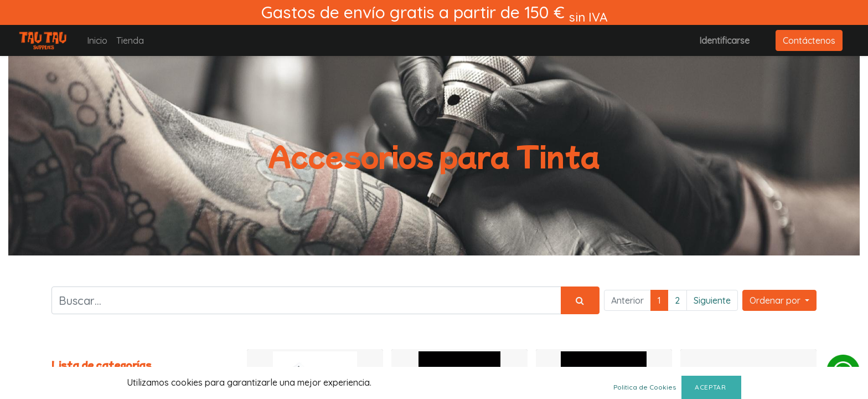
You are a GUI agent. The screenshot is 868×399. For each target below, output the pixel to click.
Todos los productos (93, 379)
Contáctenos (809, 40)
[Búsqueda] (580, 300)
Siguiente (712, 300)
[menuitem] (97, 40)
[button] (779, 300)
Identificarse (724, 40)
